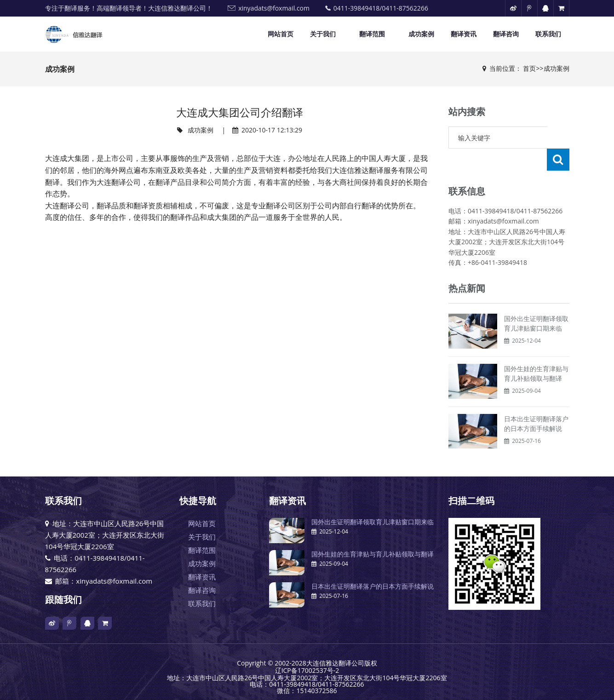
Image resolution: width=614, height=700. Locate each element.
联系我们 (548, 34)
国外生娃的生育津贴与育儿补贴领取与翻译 (373, 532)
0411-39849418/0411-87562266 (381, 8)
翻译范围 (372, 34)
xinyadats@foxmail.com (274, 8)
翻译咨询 (506, 34)
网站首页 (281, 34)
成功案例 (421, 34)
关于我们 (323, 34)
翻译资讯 (464, 34)
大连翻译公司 (119, 182)
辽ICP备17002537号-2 (307, 647)
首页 (529, 68)
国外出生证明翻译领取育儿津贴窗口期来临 (373, 500)
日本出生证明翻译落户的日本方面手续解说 (373, 564)
